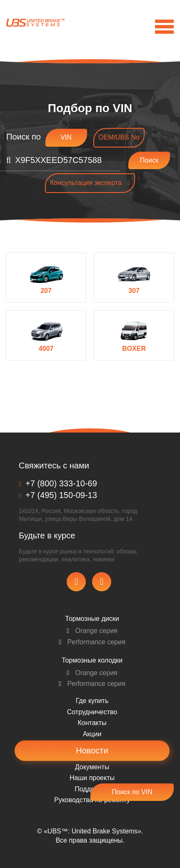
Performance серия (92, 642)
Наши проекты (92, 778)
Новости (92, 750)
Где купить (92, 701)
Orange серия (92, 631)
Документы (92, 767)
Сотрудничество (92, 712)
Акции (92, 734)
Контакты (92, 723)
